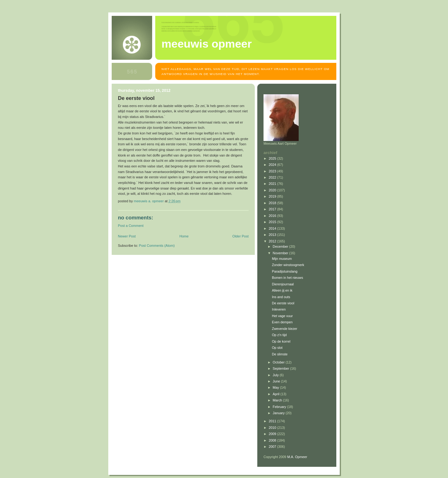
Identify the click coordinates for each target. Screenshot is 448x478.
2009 (273, 434)
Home (184, 236)
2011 (273, 421)
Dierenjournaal (283, 284)
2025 (273, 158)
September (282, 368)
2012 (273, 241)
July (276, 375)
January (279, 413)
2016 (273, 216)
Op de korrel (281, 341)
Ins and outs (281, 297)
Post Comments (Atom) (157, 246)
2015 (273, 222)
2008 (273, 440)
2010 (273, 428)
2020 (273, 190)
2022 (273, 177)
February (280, 407)
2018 (273, 203)
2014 (273, 228)
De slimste (280, 354)
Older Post (240, 236)
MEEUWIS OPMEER (207, 44)
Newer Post (127, 236)
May (276, 387)
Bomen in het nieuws (287, 278)
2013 (273, 235)
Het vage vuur (282, 316)
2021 (273, 184)
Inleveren (279, 309)
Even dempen (282, 322)
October (279, 362)
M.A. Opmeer (297, 457)
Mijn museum (282, 259)
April (277, 394)
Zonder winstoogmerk (288, 265)
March (278, 400)
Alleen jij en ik (282, 290)
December (281, 246)
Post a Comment (131, 226)
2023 (273, 171)
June (277, 381)
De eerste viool (283, 303)
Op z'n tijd (279, 335)
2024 (273, 165)
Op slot (277, 348)
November (281, 253)
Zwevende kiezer (285, 329)
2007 (273, 447)
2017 (273, 209)
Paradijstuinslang (285, 271)
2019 (273, 196)
